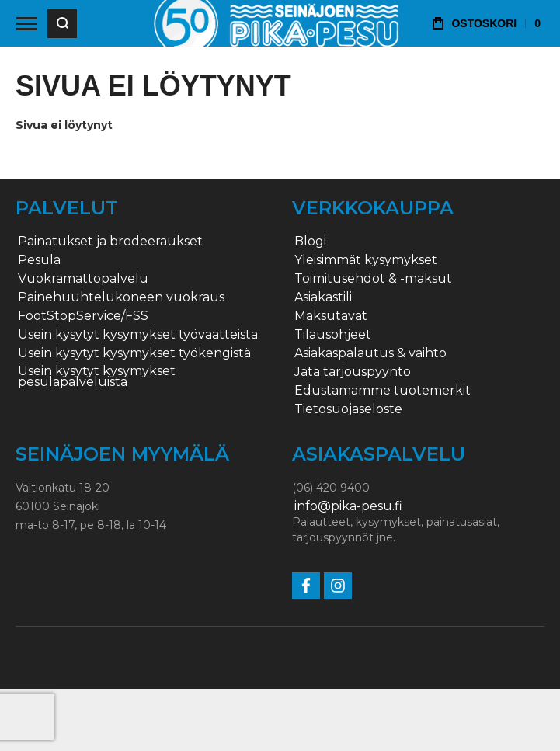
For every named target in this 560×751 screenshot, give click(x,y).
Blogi (310, 242)
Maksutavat (331, 316)
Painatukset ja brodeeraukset (110, 242)
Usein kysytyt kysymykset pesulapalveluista (97, 377)
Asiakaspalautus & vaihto (370, 353)
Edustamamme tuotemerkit (383, 391)
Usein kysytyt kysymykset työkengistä (134, 353)
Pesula (39, 260)
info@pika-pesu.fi (348, 506)
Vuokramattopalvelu (83, 279)
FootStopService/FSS (83, 316)
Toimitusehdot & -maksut (373, 279)
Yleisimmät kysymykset (366, 260)
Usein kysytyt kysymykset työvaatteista (138, 335)
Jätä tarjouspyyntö (353, 372)
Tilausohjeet (333, 335)
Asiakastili (323, 297)
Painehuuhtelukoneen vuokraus (121, 297)
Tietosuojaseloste (348, 409)
